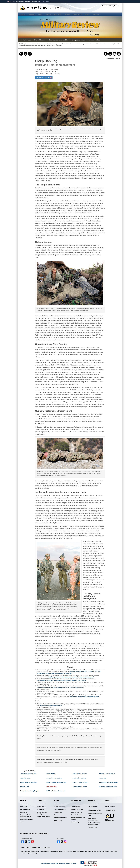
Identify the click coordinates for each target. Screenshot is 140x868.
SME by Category (93, 807)
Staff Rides (58, 14)
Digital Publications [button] (39, 40)
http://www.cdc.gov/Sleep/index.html (51, 706)
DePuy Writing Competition (28, 782)
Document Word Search (80, 787)
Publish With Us (78, 14)
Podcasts (49, 14)
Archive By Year (25, 804)
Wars (22, 822)
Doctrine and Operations (27, 819)
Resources (97, 14)
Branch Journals (42, 807)
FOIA (111, 851)
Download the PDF (44, 78)
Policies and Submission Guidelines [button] (58, 40)
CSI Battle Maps (75, 822)
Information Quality (79, 851)
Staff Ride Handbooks (77, 809)
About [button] (98, 40)
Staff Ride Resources (77, 812)
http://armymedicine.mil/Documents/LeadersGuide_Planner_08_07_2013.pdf (71, 677)
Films (41, 14)
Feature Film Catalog (60, 807)
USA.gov (36, 853)
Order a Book (24, 807)
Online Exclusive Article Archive (56, 782)
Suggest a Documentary (61, 818)
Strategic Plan (29, 853)
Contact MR (102, 778)
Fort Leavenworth (25, 809)
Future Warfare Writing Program (30, 791)
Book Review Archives (79, 778)
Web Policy (69, 851)
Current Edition (51, 774)
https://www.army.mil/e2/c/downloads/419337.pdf (85, 697)
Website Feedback (110, 807)
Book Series (24, 812)
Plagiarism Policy (52, 787)
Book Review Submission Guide (108, 782)
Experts (68, 14)
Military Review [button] (26, 40)
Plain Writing (88, 851)
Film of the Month (59, 804)
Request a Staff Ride (77, 815)
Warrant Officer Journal (43, 817)
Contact (107, 804)
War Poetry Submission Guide (108, 787)
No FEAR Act (106, 851)
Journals (32, 14)
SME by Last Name (93, 804)
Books (23, 14)
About (87, 14)
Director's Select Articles (80, 782)
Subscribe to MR (25, 778)
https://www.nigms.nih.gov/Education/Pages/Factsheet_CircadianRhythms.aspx (60, 688)
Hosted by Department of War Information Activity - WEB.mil (58, 863)
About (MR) (28, 774)
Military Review (41, 804)
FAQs (56, 815)
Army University (61, 851)
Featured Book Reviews (80, 774)
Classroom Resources (60, 809)
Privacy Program (97, 851)
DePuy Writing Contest (79, 40)
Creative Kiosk (25, 787)
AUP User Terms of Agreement (48, 851)
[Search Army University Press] (109, 6)
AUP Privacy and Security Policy (30, 851)
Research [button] (91, 40)
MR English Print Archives (54, 778)
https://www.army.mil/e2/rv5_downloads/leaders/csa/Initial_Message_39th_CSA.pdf (61, 681)
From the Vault (58, 812)
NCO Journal (41, 809)
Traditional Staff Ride (77, 804)
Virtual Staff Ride (76, 807)
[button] (44, 1)
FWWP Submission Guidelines (56, 791)
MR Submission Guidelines (107, 774)
